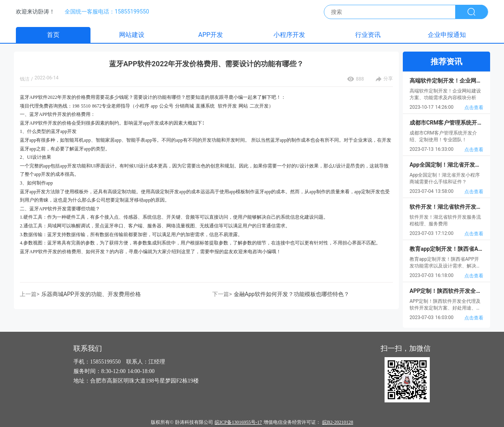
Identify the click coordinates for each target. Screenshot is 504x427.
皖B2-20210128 (338, 422)
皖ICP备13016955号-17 (238, 422)
